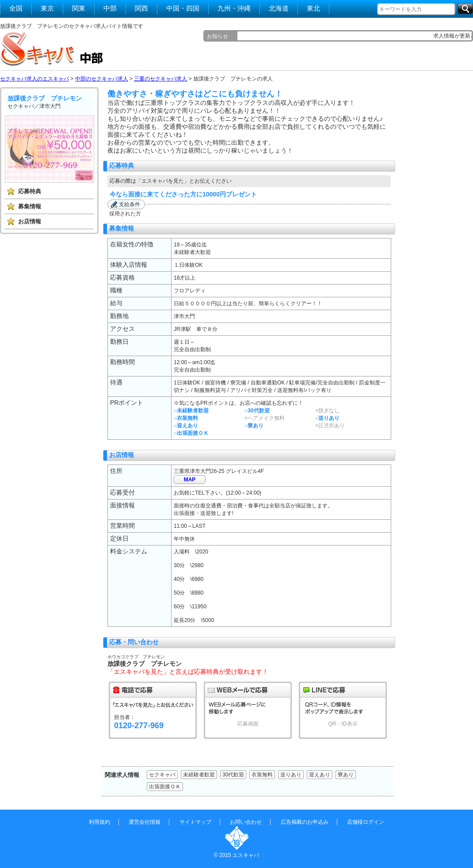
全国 (16, 8)
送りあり (291, 775)
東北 (313, 8)
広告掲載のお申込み (305, 822)
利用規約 (99, 822)
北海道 (279, 8)
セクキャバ (162, 775)
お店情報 (30, 221)
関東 (79, 8)
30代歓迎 (233, 775)
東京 (47, 8)
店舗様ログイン (366, 822)
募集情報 (30, 206)
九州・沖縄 (234, 8)
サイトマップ (195, 822)
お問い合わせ (246, 822)
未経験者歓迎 (199, 775)
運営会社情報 (145, 822)
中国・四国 (183, 8)
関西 (141, 8)
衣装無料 (262, 775)
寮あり (346, 775)
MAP (190, 480)
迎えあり (320, 775)
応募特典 (30, 191)
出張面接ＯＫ (165, 787)
